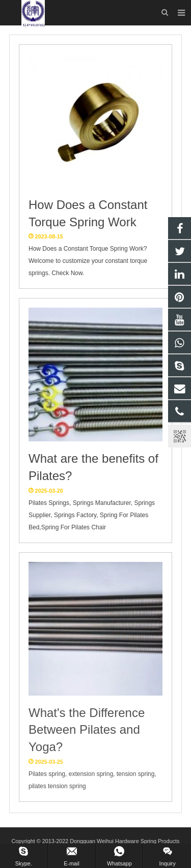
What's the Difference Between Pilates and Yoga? (87, 730)
